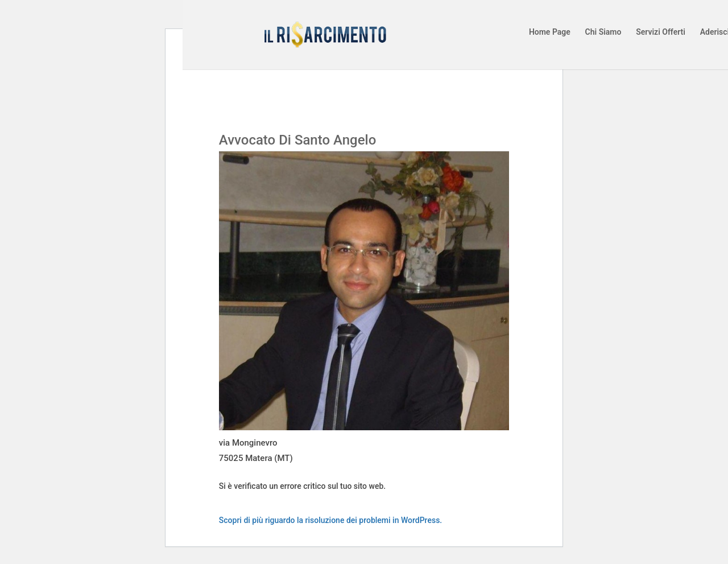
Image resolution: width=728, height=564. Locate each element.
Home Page (550, 32)
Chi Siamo (603, 32)
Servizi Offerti (661, 32)
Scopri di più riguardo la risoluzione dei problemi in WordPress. (330, 520)
